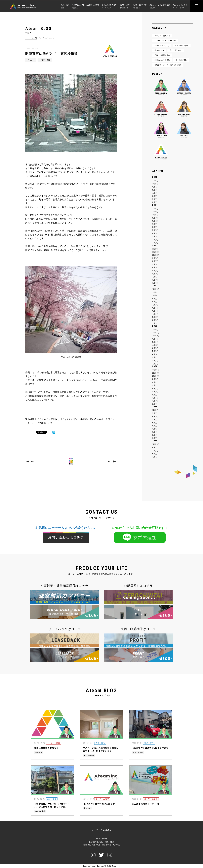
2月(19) (155, 401)
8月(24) (155, 342)
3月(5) (155, 277)
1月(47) (155, 364)
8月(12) (155, 221)
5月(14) (155, 271)
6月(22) (155, 348)
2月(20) (155, 320)
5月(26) (155, 351)
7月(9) (155, 224)
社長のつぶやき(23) (162, 60)
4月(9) (155, 429)
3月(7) (155, 432)
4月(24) (155, 354)
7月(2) (155, 419)
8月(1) (155, 190)
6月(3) (155, 423)
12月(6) (155, 249)
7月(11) (155, 451)
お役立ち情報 (45, 60)
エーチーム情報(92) (162, 36)
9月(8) (155, 299)
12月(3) (155, 209)
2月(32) (155, 360)
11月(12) (156, 252)
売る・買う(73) (176, 50)
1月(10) (155, 243)
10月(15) (156, 255)
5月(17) (155, 311)
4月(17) (155, 314)
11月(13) (156, 333)
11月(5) (155, 212)
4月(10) (155, 274)
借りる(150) (159, 50)
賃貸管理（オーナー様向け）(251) (168, 65)
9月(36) (155, 379)
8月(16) (155, 416)
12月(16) (156, 444)
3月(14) (155, 398)
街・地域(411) (181, 60)
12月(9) (155, 329)
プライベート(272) (162, 45)
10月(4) (155, 215)
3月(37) (155, 357)
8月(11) (155, 447)
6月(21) (155, 388)
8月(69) (155, 382)
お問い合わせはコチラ (66, 537)
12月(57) (156, 370)
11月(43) (156, 373)
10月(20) (156, 336)
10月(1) (155, 184)
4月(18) (155, 233)
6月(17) (155, 308)
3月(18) (155, 236)
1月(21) (155, 283)
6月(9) (155, 227)
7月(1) (155, 193)
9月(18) (155, 258)
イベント (31, 60)
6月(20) (155, 267)
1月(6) (155, 404)
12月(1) (155, 181)
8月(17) (155, 261)
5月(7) (155, 199)
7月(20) (155, 264)
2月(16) (155, 240)
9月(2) (155, 187)
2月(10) (155, 280)
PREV (33, 462)
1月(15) (155, 323)
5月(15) (155, 230)
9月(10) (155, 218)
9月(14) (155, 339)
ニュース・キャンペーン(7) (165, 41)
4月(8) (155, 395)
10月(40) (156, 376)
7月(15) (155, 305)
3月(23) (155, 317)
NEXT (110, 462)
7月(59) (155, 385)
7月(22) (155, 345)
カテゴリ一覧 (31, 38)
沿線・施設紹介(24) (162, 55)
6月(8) (155, 196)
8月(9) (155, 302)
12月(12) (156, 289)
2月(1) (155, 202)
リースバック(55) (182, 45)
